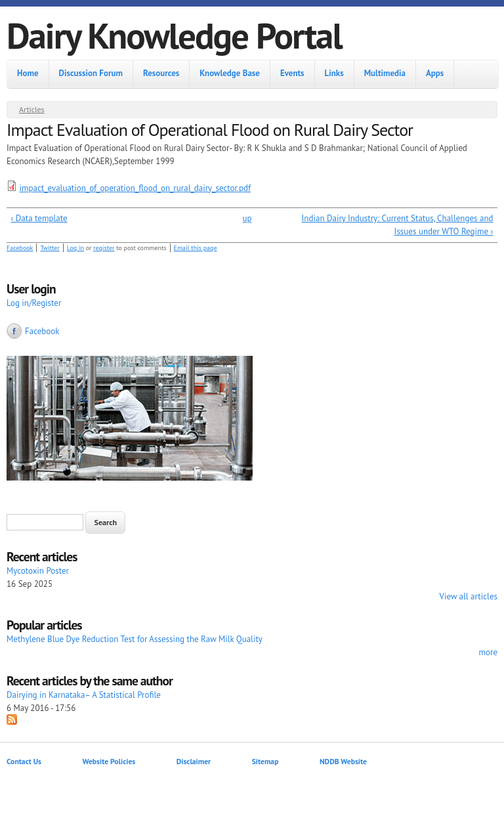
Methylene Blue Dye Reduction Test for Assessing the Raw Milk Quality (135, 639)
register (104, 248)
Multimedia (385, 73)
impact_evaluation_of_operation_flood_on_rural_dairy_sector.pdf (135, 188)
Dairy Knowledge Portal (174, 35)
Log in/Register (34, 303)
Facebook (20, 248)
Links (334, 73)
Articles (32, 109)
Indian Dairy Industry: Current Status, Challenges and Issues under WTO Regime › (398, 225)
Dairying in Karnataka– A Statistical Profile (84, 695)
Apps (435, 73)
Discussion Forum (91, 73)
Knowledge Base (230, 73)
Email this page (196, 248)
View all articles (469, 596)
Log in (75, 248)
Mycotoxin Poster (38, 571)
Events (292, 73)
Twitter (50, 248)
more (488, 652)
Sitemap (265, 761)
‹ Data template (39, 218)
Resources (161, 73)
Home (28, 73)
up (247, 218)
